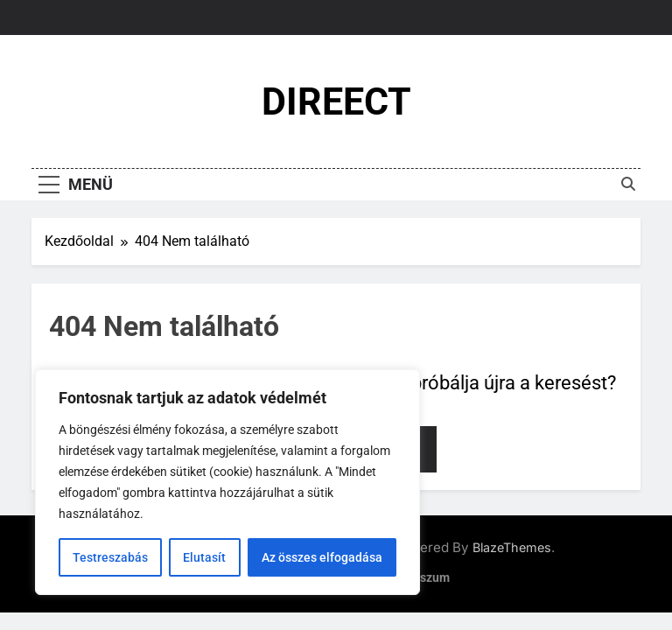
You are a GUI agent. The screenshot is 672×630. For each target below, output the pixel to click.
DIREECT (336, 101)
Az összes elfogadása (322, 557)
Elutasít (204, 557)
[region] (227, 482)
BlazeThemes (512, 547)
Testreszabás (110, 557)
